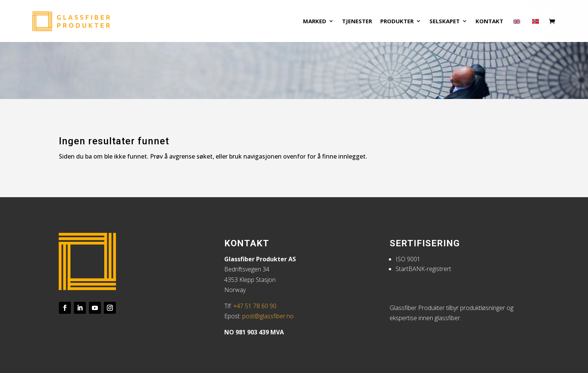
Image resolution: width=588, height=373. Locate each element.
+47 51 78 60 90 (255, 306)
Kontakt (489, 22)
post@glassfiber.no (268, 316)
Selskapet (445, 22)
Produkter (397, 22)
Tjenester (357, 22)
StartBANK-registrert (423, 269)
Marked (315, 22)
